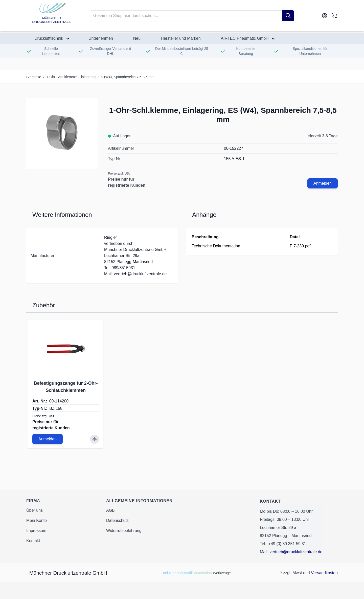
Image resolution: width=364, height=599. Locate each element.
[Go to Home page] (52, 16)
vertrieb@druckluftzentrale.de (296, 552)
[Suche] (288, 16)
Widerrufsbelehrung (124, 531)
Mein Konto (37, 520)
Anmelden (323, 183)
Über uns (35, 510)
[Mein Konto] (325, 16)
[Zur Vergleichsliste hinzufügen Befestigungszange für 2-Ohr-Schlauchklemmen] (95, 439)
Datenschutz (117, 520)
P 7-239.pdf (300, 246)
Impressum (36, 531)
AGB (110, 510)
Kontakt (33, 541)
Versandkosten (324, 573)
